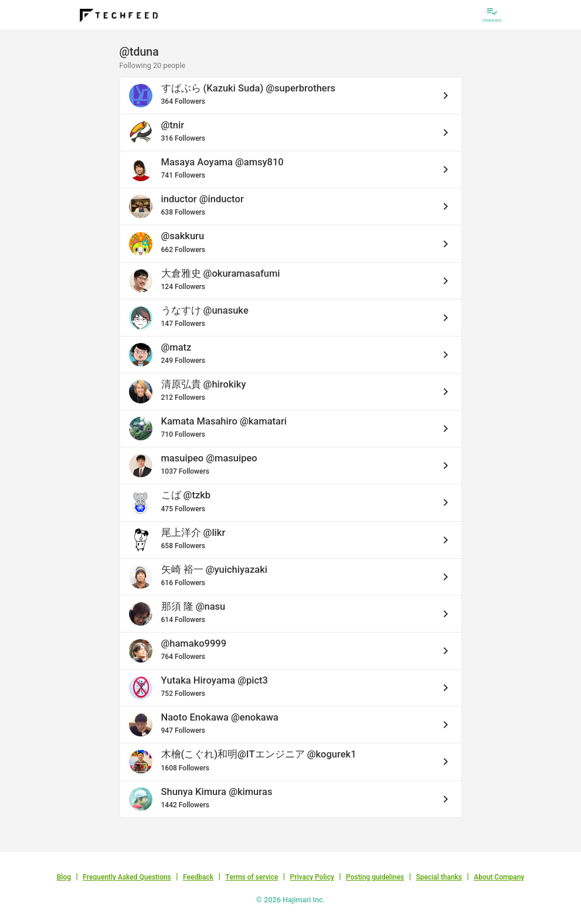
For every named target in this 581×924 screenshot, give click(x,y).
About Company (499, 877)
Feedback (198, 877)
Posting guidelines (375, 877)
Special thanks (439, 877)
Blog (64, 877)
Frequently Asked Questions (127, 877)
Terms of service (252, 877)
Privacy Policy (312, 877)
